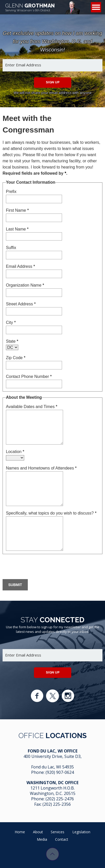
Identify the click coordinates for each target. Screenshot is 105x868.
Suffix (11, 248)
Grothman (30, 7)
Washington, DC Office (52, 783)
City (11, 322)
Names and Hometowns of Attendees (41, 468)
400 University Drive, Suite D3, (52, 756)
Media (42, 839)
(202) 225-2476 (60, 799)
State (12, 341)
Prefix (11, 192)
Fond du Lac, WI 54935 (52, 767)
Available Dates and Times (32, 407)
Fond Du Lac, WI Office (53, 751)
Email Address (20, 266)
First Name (17, 210)
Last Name (17, 229)
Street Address (21, 304)
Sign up (53, 82)
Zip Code (16, 358)
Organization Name (25, 285)
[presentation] (42, 567)
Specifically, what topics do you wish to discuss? (51, 513)
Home (20, 832)
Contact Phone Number (29, 377)
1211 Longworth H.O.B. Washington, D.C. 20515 (53, 791)
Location (15, 452)
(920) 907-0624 (60, 772)
